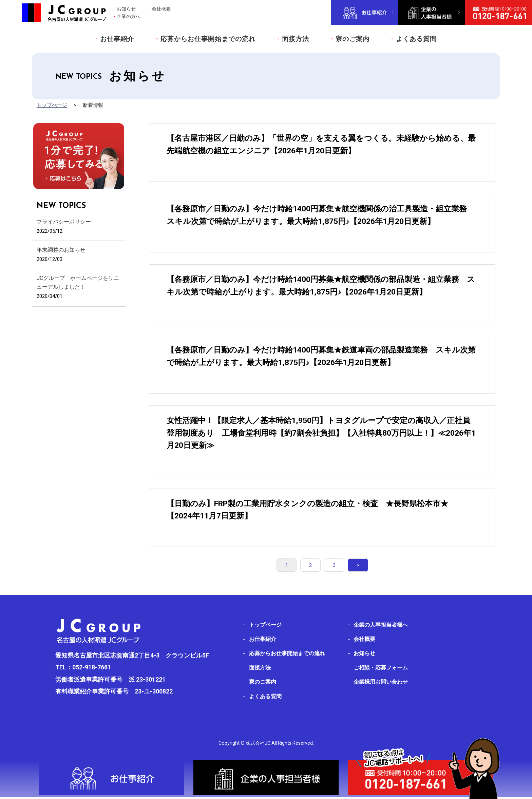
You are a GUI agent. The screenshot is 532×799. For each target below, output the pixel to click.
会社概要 (161, 9)
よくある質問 (414, 39)
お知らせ (126, 9)
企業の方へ (129, 16)
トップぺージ (52, 105)
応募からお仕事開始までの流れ (206, 39)
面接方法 (293, 39)
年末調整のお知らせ (61, 250)
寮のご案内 (350, 39)
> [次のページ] (349, 565)
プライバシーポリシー (64, 222)
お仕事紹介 (115, 39)
